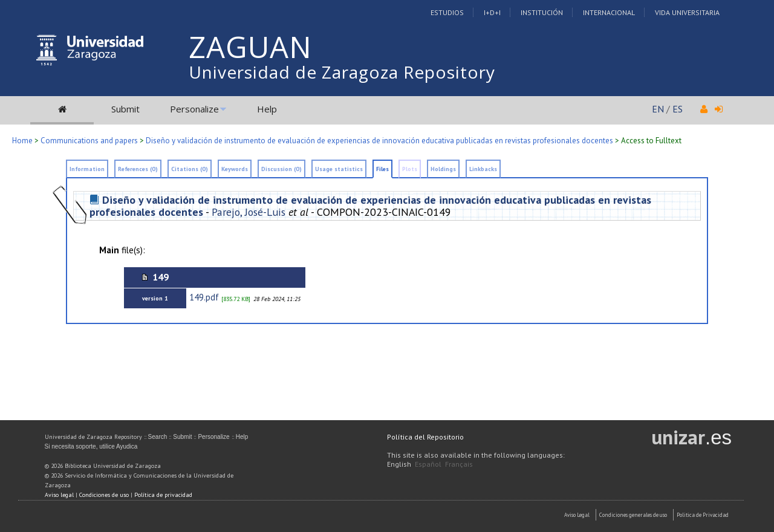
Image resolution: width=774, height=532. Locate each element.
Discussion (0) (281, 169)
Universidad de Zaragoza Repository (342, 72)
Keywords (235, 169)
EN (658, 109)
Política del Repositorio (425, 437)
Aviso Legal (577, 515)
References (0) (138, 169)
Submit (125, 109)
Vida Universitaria (687, 12)
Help (267, 109)
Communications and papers (89, 141)
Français (459, 464)
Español (428, 464)
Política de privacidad (163, 495)
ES (678, 109)
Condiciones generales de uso (633, 515)
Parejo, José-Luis (249, 212)
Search (158, 437)
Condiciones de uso (104, 495)
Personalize (194, 109)
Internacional (609, 12)
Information (87, 169)
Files (382, 169)
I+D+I (492, 12)
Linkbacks (483, 169)
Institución (542, 12)
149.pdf (204, 297)
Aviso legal (59, 495)
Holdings (443, 169)
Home (22, 141)
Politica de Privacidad (703, 515)
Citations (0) (190, 169)
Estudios (447, 12)
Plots (410, 169)
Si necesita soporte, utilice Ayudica (91, 446)
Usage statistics (339, 169)
